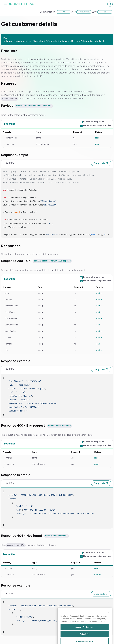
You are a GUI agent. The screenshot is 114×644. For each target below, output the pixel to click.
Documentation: (48, 12)
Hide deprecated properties (97, 125)
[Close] (109, 623)
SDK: (94, 12)
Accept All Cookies (85, 637)
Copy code (99, 163)
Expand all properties (94, 122)
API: (74, 12)
